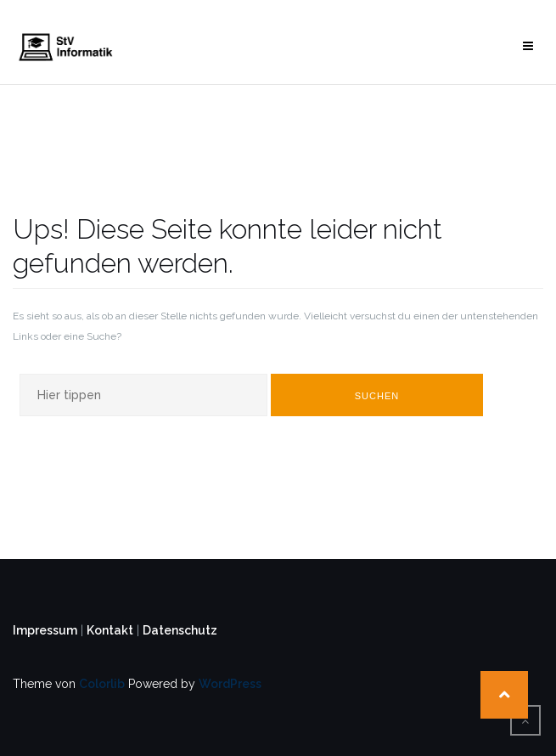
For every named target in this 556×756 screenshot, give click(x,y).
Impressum (45, 630)
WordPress (230, 684)
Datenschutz (180, 630)
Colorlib (102, 684)
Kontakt (110, 630)
